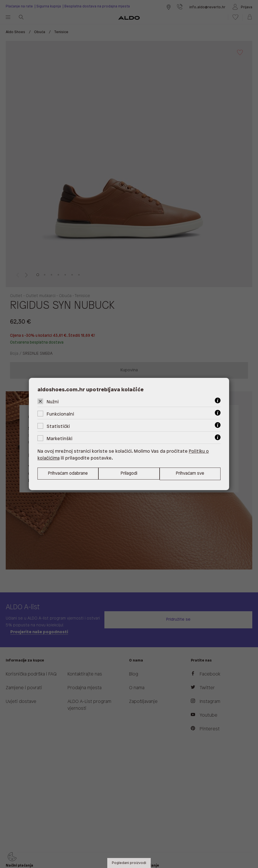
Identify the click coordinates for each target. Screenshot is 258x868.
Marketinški (59, 439)
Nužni (53, 402)
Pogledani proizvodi (129, 863)
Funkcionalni (60, 414)
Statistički (58, 426)
